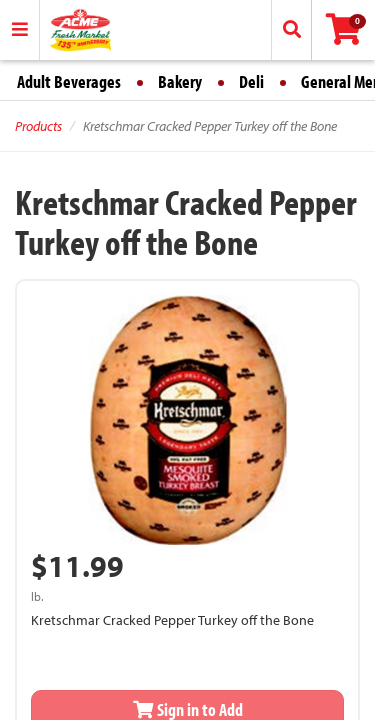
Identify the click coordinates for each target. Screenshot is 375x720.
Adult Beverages (69, 81)
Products (38, 126)
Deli (251, 81)
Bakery (180, 81)
